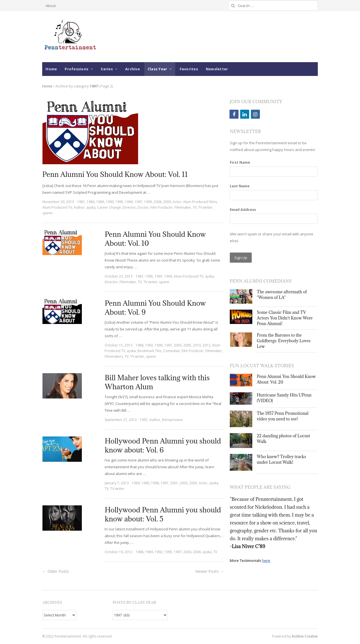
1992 (149, 345)
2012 (206, 345)
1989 (100, 202)
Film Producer (162, 207)
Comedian (171, 351)
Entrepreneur (173, 420)
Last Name (240, 186)
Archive (132, 69)
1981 (81, 202)
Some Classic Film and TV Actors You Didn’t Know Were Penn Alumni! (285, 318)
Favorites (189, 69)
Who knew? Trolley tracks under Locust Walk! (281, 459)
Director (129, 207)
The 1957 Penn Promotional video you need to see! (283, 416)
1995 (119, 202)
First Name (240, 162)
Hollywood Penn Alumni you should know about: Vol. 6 (163, 445)
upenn (48, 213)
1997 (138, 202)
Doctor (143, 207)
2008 (157, 202)
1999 (148, 202)
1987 (139, 276)
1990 (110, 202)
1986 (91, 202)
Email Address (243, 210)
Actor (177, 202)
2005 (187, 345)
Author (79, 207)
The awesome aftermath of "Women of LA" (282, 295)
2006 (197, 552)
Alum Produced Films (200, 202)
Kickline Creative (305, 636)
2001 (174, 483)
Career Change (109, 207)
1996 (129, 202)
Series (107, 69)
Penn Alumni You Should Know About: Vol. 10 (155, 239)
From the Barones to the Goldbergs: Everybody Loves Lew (284, 341)
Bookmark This (149, 351)
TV (195, 207)
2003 (178, 345)
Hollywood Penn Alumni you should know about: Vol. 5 (163, 514)
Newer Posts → (210, 571)
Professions (76, 69)
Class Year (157, 69)
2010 (197, 345)
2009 (167, 202)
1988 (139, 345)
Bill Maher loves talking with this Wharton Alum (157, 382)
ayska (91, 207)
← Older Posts (56, 571)
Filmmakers (114, 356)
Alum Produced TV (57, 207)
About (51, 6)
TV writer (205, 207)
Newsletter (217, 69)
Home (51, 69)
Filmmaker (183, 207)
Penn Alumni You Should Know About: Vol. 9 (155, 308)
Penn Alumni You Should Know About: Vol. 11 (115, 174)
